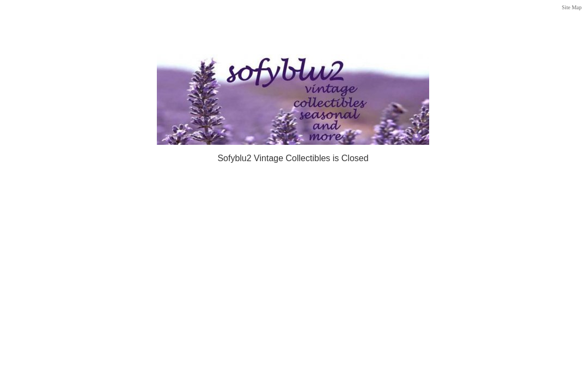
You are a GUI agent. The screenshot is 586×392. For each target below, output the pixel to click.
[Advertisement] (293, 23)
